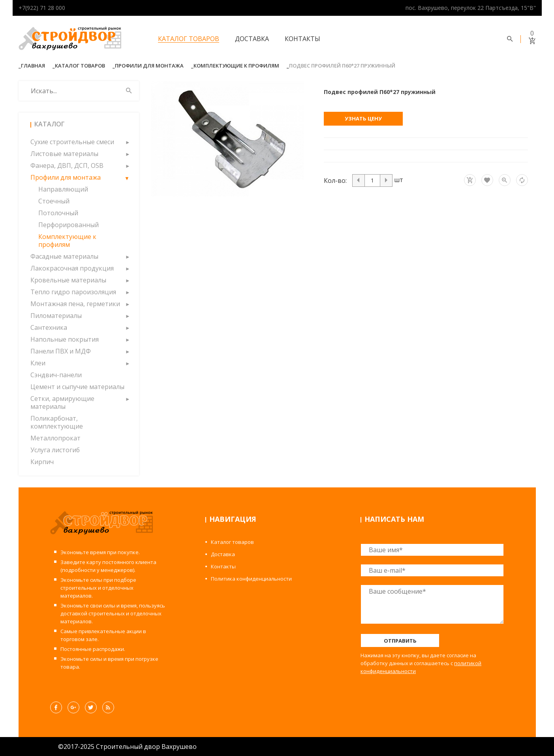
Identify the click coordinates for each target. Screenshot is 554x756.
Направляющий (63, 189)
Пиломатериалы (56, 316)
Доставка (252, 39)
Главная (33, 66)
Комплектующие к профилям (236, 66)
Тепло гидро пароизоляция (73, 292)
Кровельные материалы (68, 280)
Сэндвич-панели (56, 375)
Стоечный (54, 201)
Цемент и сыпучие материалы (77, 387)
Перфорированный (69, 225)
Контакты (302, 39)
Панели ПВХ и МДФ (61, 351)
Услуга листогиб (55, 450)
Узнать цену (363, 118)
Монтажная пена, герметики (75, 304)
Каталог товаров (189, 39)
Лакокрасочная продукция (72, 268)
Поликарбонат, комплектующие (57, 422)
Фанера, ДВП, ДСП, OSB (67, 165)
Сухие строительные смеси (72, 142)
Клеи (38, 363)
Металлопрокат (55, 438)
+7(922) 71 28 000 (42, 8)
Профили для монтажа (149, 66)
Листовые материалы (64, 154)
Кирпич (42, 462)
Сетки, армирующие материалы (62, 402)
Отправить (400, 641)
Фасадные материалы (64, 256)
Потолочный (58, 213)
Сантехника (49, 327)
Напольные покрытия (65, 339)
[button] (127, 142)
